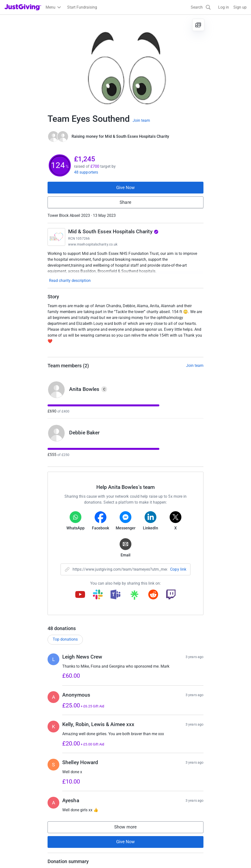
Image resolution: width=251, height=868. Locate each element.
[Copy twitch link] (171, 595)
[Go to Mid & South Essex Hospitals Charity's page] (56, 237)
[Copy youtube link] (80, 595)
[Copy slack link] (98, 595)
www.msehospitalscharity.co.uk (93, 244)
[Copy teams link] (115, 595)
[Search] (201, 7)
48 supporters (86, 172)
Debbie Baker (84, 433)
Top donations (65, 639)
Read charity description (70, 281)
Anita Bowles (84, 389)
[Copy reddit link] (153, 595)
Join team (141, 121)
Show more (130, 828)
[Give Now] (58, 137)
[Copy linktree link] (134, 596)
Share (125, 202)
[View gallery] (198, 25)
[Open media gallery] (125, 61)
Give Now (126, 187)
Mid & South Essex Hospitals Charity (113, 232)
